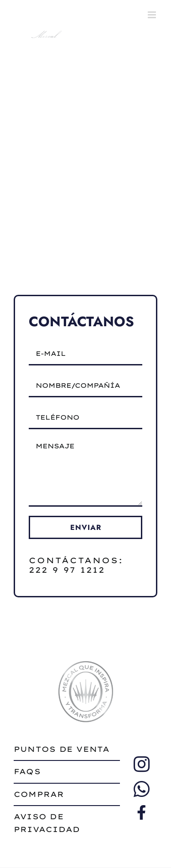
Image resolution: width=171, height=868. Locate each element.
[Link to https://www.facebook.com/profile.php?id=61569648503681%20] (141, 812)
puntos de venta (62, 749)
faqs (27, 771)
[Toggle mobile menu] (153, 15)
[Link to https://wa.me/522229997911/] (142, 789)
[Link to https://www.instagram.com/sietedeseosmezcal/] (142, 764)
